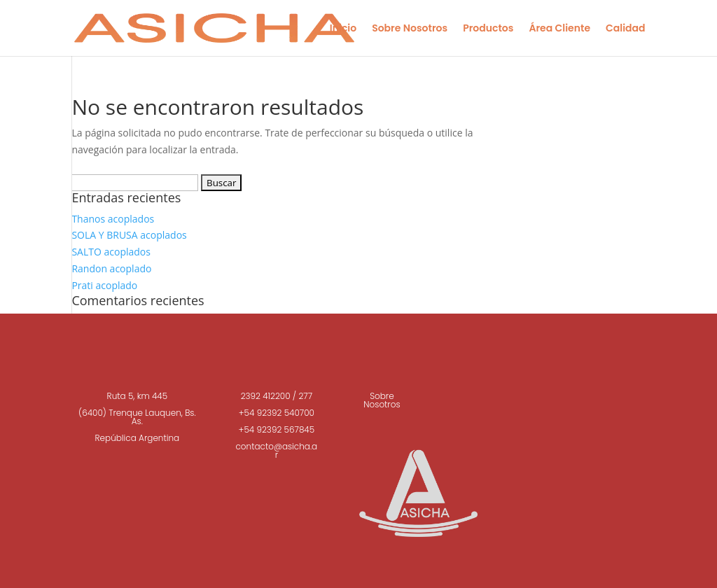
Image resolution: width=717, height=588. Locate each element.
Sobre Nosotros (410, 29)
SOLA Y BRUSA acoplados (129, 235)
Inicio (343, 29)
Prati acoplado (104, 285)
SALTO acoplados (111, 252)
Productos (488, 29)
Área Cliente (559, 29)
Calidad (626, 29)
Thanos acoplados (113, 219)
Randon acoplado (111, 268)
